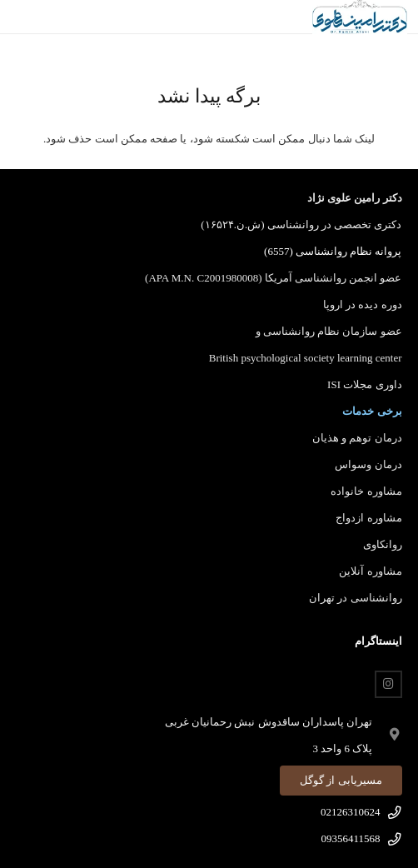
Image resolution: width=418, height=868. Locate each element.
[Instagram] (388, 684)
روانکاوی (383, 544)
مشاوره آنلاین (370, 571)
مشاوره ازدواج (368, 518)
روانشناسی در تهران (356, 598)
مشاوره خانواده (366, 491)
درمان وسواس (368, 464)
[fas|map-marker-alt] (387, 736)
